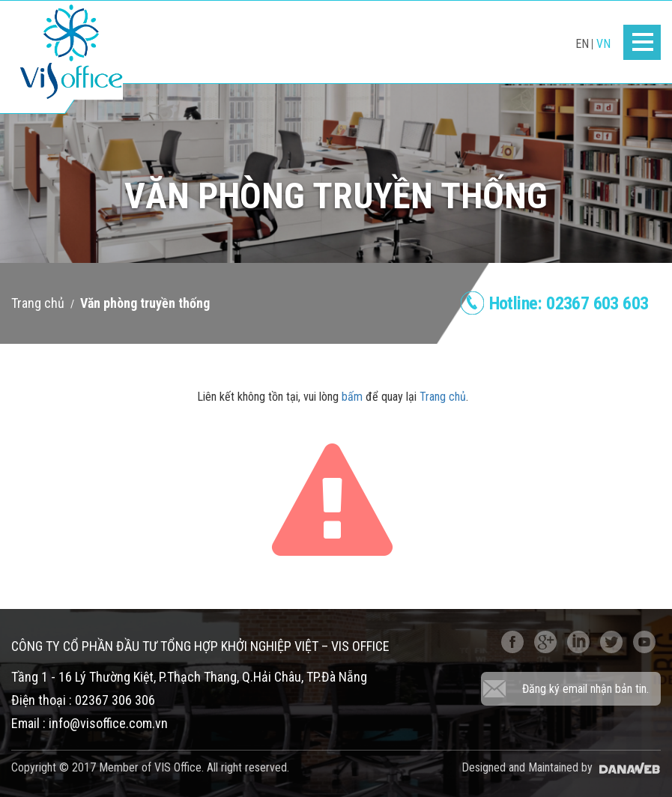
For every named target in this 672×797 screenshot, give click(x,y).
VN (603, 44)
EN (582, 44)
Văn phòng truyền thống (145, 303)
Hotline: (569, 303)
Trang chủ (38, 303)
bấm (352, 397)
